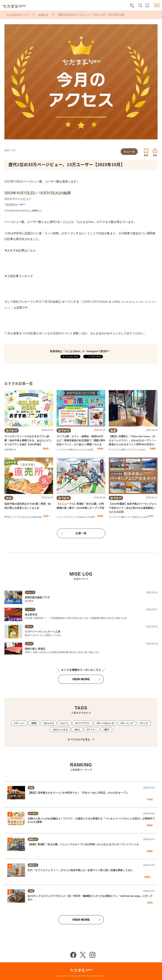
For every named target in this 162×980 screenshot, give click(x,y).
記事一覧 (81, 533)
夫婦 (39, 517)
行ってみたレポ (106, 723)
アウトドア (74, 517)
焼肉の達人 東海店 (35, 649)
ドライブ (130, 450)
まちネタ (77, 450)
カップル (138, 450)
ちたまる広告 (87, 450)
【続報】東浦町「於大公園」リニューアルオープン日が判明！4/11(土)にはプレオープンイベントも (83, 844)
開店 (123, 450)
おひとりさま (61, 730)
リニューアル (62, 517)
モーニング (127, 723)
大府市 (46, 516)
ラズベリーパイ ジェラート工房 (42, 632)
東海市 (46, 449)
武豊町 (153, 449)
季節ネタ (13, 450)
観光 (135, 517)
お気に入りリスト (147, 6)
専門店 (7, 517)
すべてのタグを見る (81, 740)
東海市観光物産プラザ (37, 597)
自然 (6, 450)
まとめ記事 (32, 517)
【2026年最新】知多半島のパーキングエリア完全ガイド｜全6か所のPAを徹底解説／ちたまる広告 (133, 508)
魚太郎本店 (31, 615)
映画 (71, 450)
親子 (96, 450)
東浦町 (100, 516)
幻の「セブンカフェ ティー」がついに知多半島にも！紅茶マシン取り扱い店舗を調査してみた (80, 870)
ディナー (92, 730)
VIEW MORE (81, 679)
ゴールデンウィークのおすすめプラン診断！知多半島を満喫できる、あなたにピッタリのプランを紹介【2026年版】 (28, 440)
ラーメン (20, 723)
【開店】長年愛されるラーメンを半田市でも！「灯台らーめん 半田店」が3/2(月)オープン (78, 793)
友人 (144, 450)
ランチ (60, 450)
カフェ (66, 450)
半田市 (150, 799)
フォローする (94, 356)
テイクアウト (115, 517)
